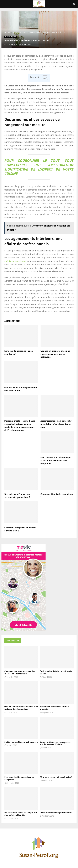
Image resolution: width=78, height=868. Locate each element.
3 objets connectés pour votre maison (21, 742)
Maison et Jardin (11, 37)
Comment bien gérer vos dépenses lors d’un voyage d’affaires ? (55, 743)
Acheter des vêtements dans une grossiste (54, 708)
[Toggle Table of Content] (44, 78)
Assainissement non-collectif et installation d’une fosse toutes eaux (56, 424)
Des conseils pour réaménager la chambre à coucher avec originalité (56, 460)
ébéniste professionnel (16, 261)
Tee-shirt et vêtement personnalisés (56, 812)
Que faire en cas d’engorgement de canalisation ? (21, 389)
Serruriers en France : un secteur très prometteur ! (17, 496)
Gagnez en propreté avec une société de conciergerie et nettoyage (55, 354)
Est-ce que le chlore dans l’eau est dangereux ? (20, 778)
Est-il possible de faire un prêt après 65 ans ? (56, 672)
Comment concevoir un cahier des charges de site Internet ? (20, 672)
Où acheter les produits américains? (56, 777)
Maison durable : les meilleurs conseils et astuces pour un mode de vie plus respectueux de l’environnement (20, 425)
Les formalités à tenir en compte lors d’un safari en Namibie (21, 814)
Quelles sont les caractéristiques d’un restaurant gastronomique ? (21, 708)
